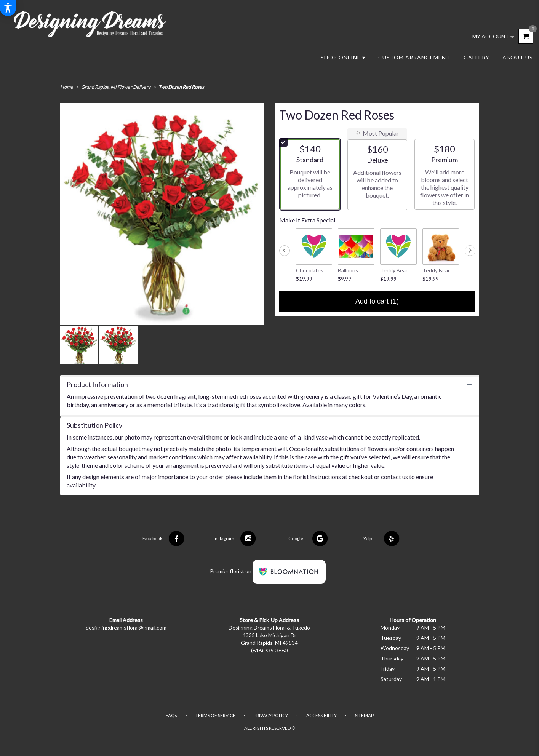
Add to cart (377, 301)
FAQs (171, 715)
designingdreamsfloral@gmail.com (126, 627)
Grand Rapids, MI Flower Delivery (116, 87)
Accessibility (321, 715)
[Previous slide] (285, 251)
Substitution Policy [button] (94, 425)
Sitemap (364, 715)
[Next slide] (470, 251)
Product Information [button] (97, 384)
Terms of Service (215, 715)
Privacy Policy (271, 715)
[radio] (310, 174)
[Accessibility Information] (8, 8)
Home (67, 87)
